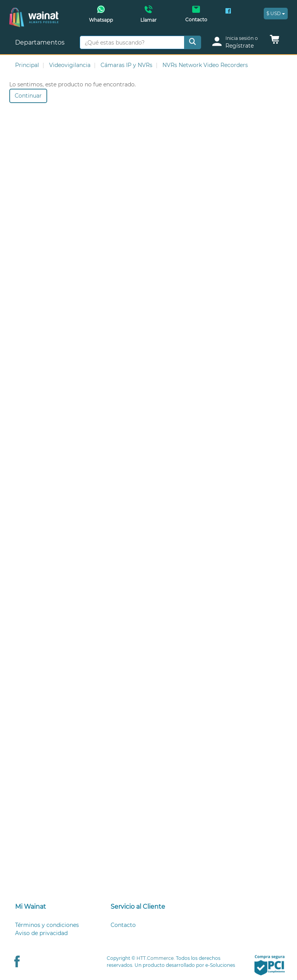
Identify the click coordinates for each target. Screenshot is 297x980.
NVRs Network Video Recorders (205, 65)
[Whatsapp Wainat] (101, 16)
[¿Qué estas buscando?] (132, 42)
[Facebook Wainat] (228, 12)
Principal (27, 65)
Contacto (123, 925)
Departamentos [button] (41, 42)
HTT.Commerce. (156, 958)
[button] (275, 41)
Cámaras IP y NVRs (126, 65)
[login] (238, 42)
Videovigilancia (70, 65)
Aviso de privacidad (41, 933)
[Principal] (34, 12)
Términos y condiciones (47, 925)
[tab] (53, 907)
